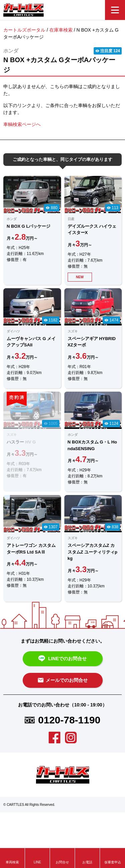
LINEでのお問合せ (63, 659)
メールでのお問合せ (62, 680)
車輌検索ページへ (22, 124)
